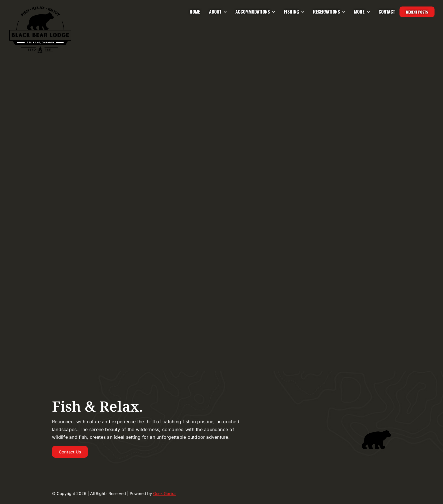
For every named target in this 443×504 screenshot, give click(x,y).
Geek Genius (165, 493)
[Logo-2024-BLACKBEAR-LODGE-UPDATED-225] (40, 8)
